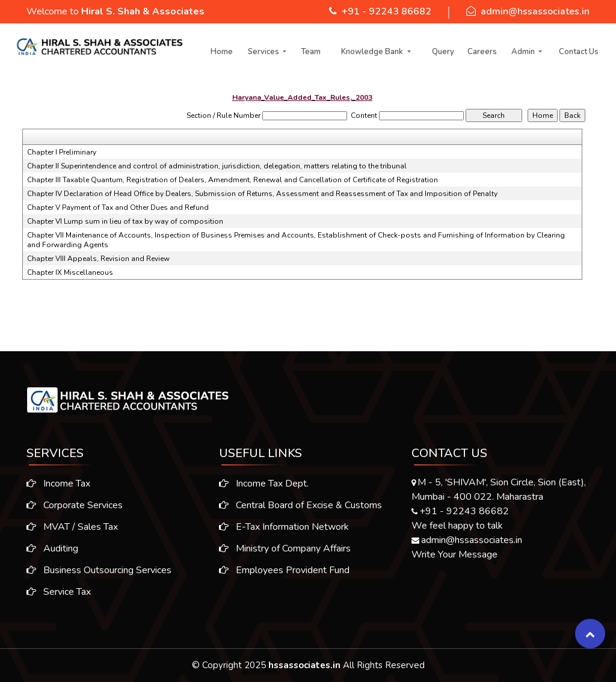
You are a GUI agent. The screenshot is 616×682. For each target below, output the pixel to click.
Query (443, 52)
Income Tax (55, 484)
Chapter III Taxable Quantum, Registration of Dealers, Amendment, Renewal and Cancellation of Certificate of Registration (233, 180)
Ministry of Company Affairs (285, 552)
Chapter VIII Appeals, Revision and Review (98, 259)
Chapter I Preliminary (62, 152)
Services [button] (264, 52)
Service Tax (55, 592)
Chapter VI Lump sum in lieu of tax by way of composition (125, 221)
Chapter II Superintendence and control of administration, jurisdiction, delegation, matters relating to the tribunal (217, 166)
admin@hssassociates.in (535, 11)
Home (222, 52)
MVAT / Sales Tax (69, 527)
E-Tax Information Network (284, 530)
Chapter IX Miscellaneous (70, 272)
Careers (482, 52)
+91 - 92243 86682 (387, 11)
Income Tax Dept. (264, 487)
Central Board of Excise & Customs (300, 509)
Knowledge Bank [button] (373, 52)
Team (311, 52)
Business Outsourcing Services (95, 570)
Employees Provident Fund (284, 574)
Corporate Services (71, 505)
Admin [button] (524, 52)
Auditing (49, 548)
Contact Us (579, 52)
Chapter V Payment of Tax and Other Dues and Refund (118, 207)
